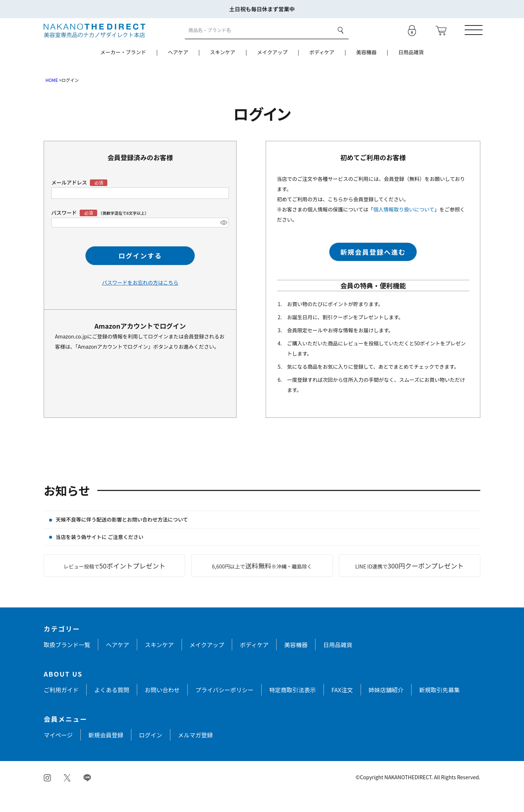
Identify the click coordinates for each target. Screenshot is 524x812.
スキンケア (223, 71)
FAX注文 (342, 709)
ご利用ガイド (61, 709)
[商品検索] (258, 40)
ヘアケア (178, 71)
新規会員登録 (106, 754)
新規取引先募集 (440, 709)
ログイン (151, 754)
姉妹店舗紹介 (386, 709)
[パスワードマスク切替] (223, 242)
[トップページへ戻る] (94, 39)
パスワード (75, 231)
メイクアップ (272, 71)
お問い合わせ (162, 709)
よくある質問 (112, 709)
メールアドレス (70, 201)
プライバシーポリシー (225, 709)
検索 (340, 40)
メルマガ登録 (195, 754)
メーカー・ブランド (123, 71)
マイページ (58, 754)
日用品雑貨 (411, 71)
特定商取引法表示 (293, 709)
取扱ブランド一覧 (67, 664)
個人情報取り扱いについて (404, 228)
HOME (52, 99)
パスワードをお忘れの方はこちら (140, 301)
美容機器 (366, 71)
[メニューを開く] (471, 40)
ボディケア (322, 71)
